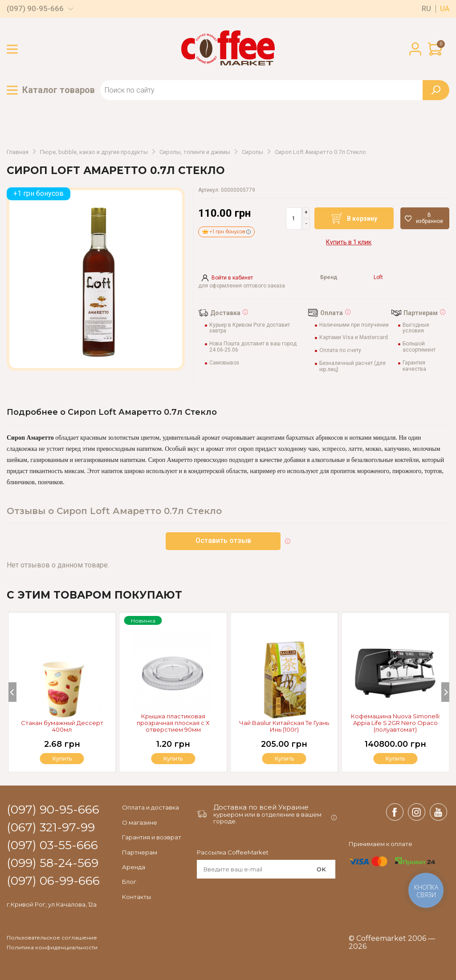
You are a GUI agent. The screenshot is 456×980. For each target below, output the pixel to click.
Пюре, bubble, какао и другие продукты (94, 152)
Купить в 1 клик (349, 242)
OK (321, 869)
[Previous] (12, 692)
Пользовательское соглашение (52, 938)
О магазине (140, 822)
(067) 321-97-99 (51, 828)
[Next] (445, 692)
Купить (395, 759)
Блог (129, 882)
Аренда (134, 867)
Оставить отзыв (223, 541)
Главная (18, 152)
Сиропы (252, 152)
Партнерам (140, 852)
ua (445, 9)
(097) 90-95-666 (35, 9)
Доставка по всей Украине (261, 807)
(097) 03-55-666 (52, 846)
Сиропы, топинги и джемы (195, 152)
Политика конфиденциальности (52, 948)
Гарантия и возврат (152, 837)
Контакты (136, 897)
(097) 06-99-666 (53, 881)
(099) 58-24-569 (53, 863)
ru (426, 9)
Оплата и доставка (151, 807)
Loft (378, 277)
